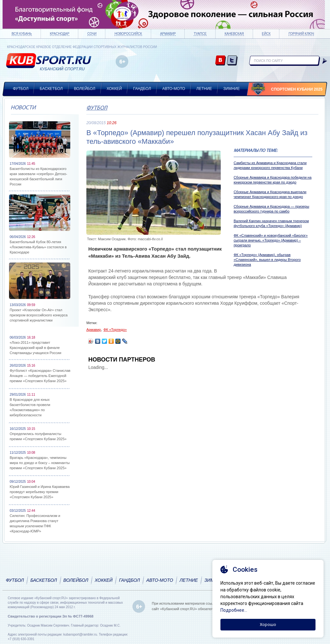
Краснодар (60, 34)
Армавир (168, 34)
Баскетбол (51, 89)
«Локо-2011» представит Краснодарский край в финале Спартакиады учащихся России (35, 348)
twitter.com (232, 61)
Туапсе (200, 34)
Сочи (92, 34)
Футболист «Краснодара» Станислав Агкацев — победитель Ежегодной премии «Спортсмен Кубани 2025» (40, 376)
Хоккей (114, 89)
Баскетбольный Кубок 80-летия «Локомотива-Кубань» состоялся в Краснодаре (38, 247)
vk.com (221, 61)
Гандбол (142, 89)
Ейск (266, 34)
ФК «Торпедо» (115, 330)
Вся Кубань (22, 34)
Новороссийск (128, 34)
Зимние (232, 89)
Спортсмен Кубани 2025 (297, 89)
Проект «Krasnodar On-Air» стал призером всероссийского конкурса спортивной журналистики (39, 315)
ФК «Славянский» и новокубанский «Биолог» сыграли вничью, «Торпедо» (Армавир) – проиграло (271, 240)
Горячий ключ (301, 34)
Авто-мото (174, 89)
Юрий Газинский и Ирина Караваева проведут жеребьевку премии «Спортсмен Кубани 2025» (40, 492)
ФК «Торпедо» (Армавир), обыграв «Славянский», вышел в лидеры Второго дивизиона (267, 260)
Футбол (21, 89)
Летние (204, 89)
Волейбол (85, 89)
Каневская (234, 34)
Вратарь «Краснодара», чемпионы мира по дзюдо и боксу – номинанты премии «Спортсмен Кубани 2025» (40, 463)
